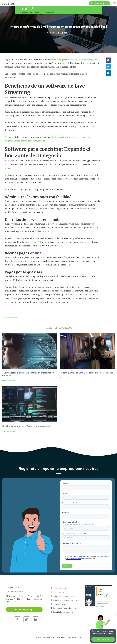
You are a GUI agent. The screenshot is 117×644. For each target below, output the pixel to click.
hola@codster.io (13, 587)
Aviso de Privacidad (44, 629)
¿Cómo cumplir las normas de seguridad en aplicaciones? (87, 372)
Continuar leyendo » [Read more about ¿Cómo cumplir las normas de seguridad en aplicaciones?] (67, 378)
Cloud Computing (60, 588)
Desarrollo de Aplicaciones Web (65, 596)
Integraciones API (59, 604)
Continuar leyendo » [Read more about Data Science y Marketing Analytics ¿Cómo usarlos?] (9, 431)
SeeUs (7, 175)
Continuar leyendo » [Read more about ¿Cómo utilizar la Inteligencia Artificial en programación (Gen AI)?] (9, 380)
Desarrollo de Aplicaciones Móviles (66, 600)
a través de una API (34, 242)
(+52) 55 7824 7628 (15, 591)
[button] (114, 3)
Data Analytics (58, 592)
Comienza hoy (103, 639)
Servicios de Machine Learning (64, 608)
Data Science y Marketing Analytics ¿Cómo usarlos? (27, 426)
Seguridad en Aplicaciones (63, 612)
